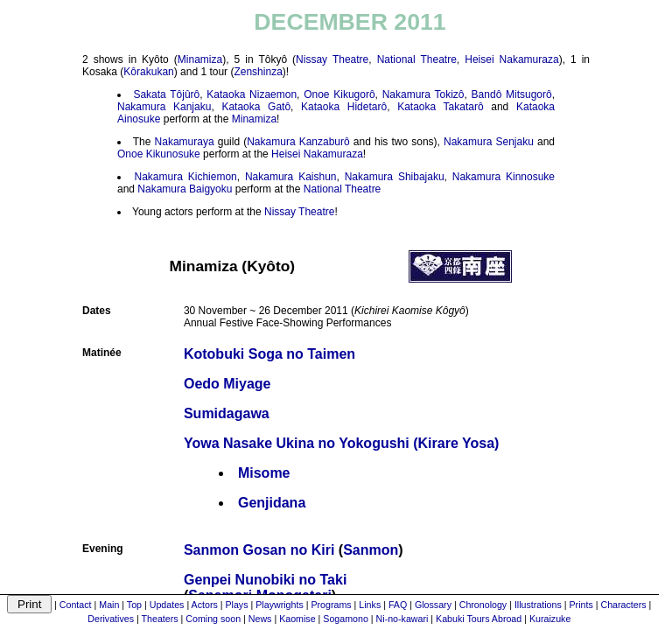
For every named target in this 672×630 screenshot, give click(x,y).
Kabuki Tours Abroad (479, 619)
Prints (581, 605)
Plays (236, 605)
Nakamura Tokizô (423, 94)
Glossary (433, 605)
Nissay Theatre (332, 59)
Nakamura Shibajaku (395, 177)
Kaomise (297, 619)
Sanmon (371, 550)
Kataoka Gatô (256, 107)
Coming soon (213, 619)
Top (134, 605)
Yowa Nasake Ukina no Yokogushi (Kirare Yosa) (341, 443)
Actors (205, 605)
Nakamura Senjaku (489, 142)
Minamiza (200, 59)
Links (370, 605)
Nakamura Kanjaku (164, 107)
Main (109, 605)
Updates (167, 605)
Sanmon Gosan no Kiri (259, 550)
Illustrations (538, 605)
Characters (623, 605)
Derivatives (111, 619)
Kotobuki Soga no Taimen (269, 354)
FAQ (398, 605)
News (260, 619)
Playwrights (279, 605)
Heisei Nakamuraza (511, 59)
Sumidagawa (227, 413)
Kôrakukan (148, 72)
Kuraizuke (550, 619)
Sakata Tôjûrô (166, 94)
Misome (264, 473)
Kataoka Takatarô (441, 107)
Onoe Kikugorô (339, 94)
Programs (331, 605)
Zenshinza (258, 72)
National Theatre (417, 59)
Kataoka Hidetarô (344, 107)
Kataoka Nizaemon (252, 94)
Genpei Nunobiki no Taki (265, 580)
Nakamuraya (185, 142)
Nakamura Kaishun (291, 177)
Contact (76, 605)
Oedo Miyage (227, 384)
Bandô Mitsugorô (512, 94)
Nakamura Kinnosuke (504, 177)
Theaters (160, 619)
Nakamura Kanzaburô (298, 142)
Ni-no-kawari (402, 619)
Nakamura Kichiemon (186, 177)
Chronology (483, 605)
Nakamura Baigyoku (185, 189)
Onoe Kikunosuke (159, 154)
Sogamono (346, 619)
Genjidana (272, 503)
